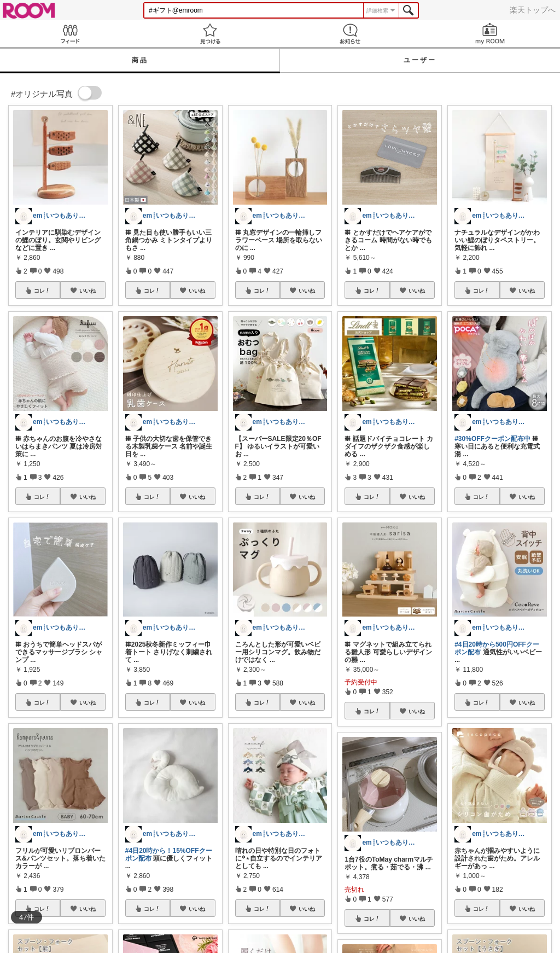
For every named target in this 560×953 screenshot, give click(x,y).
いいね (87, 290)
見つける (210, 34)
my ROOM (490, 34)
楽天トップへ (533, 10)
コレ (42, 290)
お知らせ (350, 34)
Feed (70, 34)
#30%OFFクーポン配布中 (492, 439)
